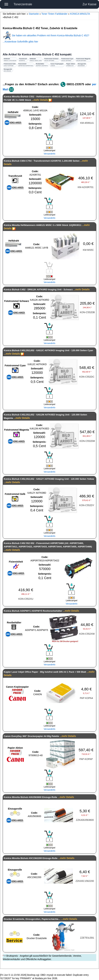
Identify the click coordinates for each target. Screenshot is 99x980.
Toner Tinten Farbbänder (54, 14)
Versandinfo (49, 154)
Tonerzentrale (23, 4)
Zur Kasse (89, 4)
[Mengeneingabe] (49, 143)
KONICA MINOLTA (80, 14)
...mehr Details (40, 100)
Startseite (34, 14)
